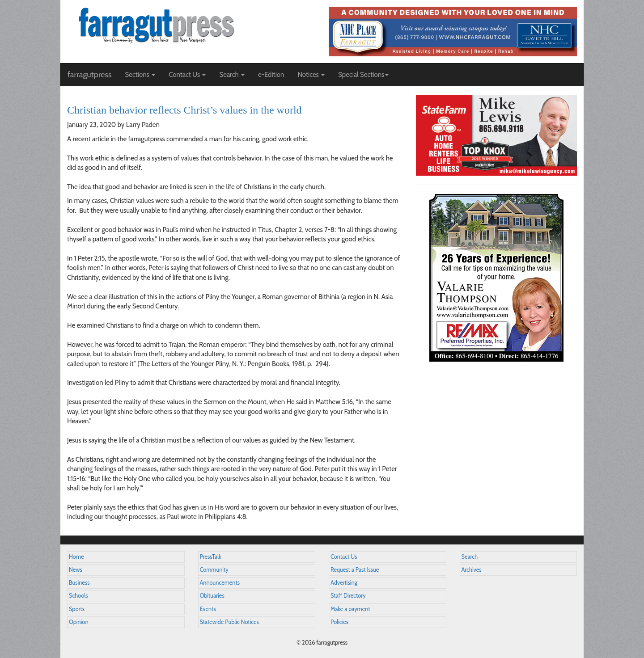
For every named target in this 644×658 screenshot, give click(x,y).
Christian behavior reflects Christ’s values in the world (184, 110)
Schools (78, 596)
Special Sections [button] (363, 75)
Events (208, 609)
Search (470, 557)
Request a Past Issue (355, 570)
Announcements (220, 583)
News (76, 570)
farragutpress (89, 75)
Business (79, 583)
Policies (339, 622)
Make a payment (350, 609)
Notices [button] (311, 75)
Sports (77, 609)
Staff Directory (348, 596)
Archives (472, 570)
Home (76, 557)
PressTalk (211, 557)
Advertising (344, 583)
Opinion (79, 622)
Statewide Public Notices (229, 622)
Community (214, 570)
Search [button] (232, 75)
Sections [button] (140, 75)
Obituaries (212, 596)
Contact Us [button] (187, 75)
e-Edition (271, 75)
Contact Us (344, 557)
